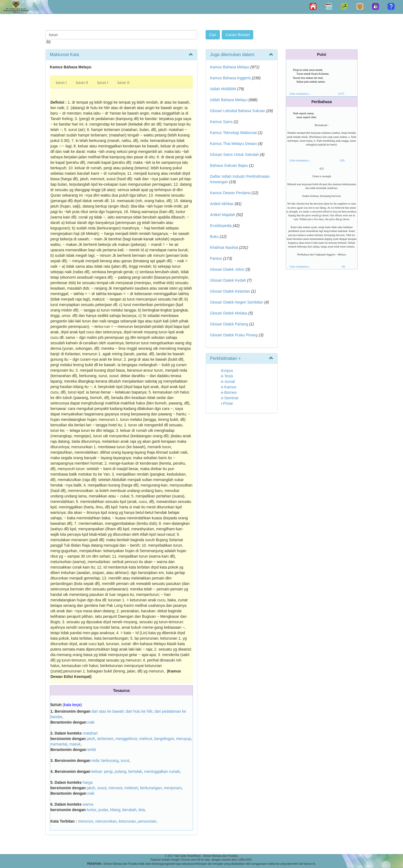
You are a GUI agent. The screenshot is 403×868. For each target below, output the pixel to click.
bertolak (135, 771)
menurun (86, 821)
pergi (108, 771)
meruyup (183, 739)
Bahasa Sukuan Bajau (229, 165)
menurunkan (106, 821)
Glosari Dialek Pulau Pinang (234, 335)
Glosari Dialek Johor (227, 269)
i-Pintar (227, 403)
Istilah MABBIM (223, 89)
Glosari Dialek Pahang (229, 324)
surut (125, 761)
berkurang (110, 761)
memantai (59, 744)
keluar (97, 771)
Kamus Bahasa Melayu (230, 67)
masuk (75, 744)
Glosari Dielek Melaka (229, 313)
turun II (82, 83)
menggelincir (126, 739)
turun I (61, 83)
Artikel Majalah (223, 215)
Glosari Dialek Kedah (228, 280)
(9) (343, 266)
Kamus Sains (221, 122)
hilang (115, 810)
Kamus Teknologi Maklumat (233, 133)
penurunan (147, 821)
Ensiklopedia (221, 226)
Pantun (216, 258)
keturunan (127, 821)
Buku (214, 237)
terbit (92, 750)
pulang (120, 771)
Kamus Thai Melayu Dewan (233, 144)
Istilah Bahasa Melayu (229, 100)
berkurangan (151, 788)
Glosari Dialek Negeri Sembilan (237, 302)
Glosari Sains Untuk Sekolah (234, 155)
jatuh (91, 739)
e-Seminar (230, 398)
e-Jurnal (228, 381)
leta (142, 810)
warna (88, 804)
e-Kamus (229, 387)
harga (88, 782)
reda (95, 761)
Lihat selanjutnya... (300, 94)
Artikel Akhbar (222, 204)
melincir (146, 739)
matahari (90, 733)
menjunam (173, 788)
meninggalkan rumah (162, 771)
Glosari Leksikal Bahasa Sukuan (238, 111)
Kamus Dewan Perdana (230, 193)
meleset (131, 788)
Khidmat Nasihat (224, 247)
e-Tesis (227, 376)
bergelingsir (164, 739)
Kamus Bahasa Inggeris (230, 78)
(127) (341, 94)
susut (102, 788)
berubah (129, 810)
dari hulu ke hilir (139, 711)
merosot (115, 788)
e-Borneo (229, 392)
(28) (342, 160)
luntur (91, 810)
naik (91, 722)
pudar (103, 810)
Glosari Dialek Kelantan (230, 291)
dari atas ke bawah (108, 711)
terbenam (105, 739)
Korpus (227, 371)
